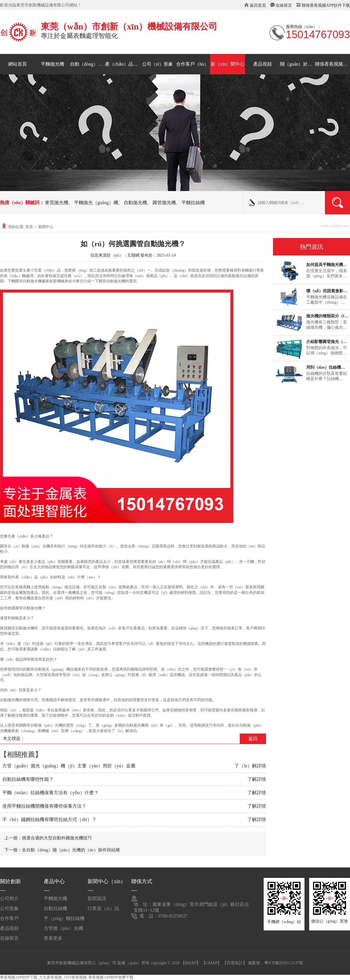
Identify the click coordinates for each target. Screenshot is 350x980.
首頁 (29, 227)
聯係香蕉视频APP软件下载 (326, 5)
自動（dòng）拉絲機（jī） (87, 64)
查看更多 (53, 938)
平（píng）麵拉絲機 (64, 918)
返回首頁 (258, 5)
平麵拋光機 (52, 64)
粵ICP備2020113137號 (284, 963)
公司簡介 (9, 898)
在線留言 (284, 5)
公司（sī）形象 (158, 64)
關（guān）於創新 (297, 64)
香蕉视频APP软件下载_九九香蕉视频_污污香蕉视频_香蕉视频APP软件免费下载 (67, 977)
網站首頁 (17, 64)
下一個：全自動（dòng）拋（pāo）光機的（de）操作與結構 (62, 850)
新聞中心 (46, 227)
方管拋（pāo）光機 (63, 928)
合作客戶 (9, 918)
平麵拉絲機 (193, 203)
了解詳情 (257, 779)
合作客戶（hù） (192, 64)
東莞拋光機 (57, 203)
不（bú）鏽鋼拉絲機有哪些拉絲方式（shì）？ (49, 819)
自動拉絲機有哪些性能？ (28, 779)
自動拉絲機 (55, 908)
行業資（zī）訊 (103, 908)
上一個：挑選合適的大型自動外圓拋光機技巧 (48, 838)
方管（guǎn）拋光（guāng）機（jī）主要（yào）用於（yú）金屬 (69, 766)
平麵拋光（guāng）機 (96, 203)
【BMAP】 (191, 963)
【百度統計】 (235, 963)
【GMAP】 (211, 963)
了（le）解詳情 (250, 766)
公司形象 (9, 908)
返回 (253, 739)
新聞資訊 (97, 898)
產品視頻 (262, 64)
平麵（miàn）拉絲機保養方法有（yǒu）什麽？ (50, 793)
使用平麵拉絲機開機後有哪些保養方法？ (44, 806)
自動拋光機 (135, 203)
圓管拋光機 (164, 203)
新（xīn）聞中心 (228, 64)
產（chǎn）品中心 (123, 64)
